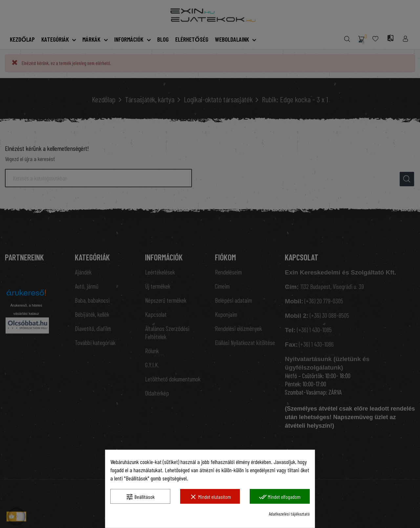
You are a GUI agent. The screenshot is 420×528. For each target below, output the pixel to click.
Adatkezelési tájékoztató (289, 514)
